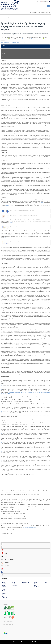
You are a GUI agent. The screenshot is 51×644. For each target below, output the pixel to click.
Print (4, 556)
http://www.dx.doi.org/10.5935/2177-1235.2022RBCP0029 (14, 43)
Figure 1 (43, 203)
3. (2, 389)
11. (2, 423)
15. (2, 442)
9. (2, 415)
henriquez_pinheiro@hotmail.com (30, 527)
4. (2, 396)
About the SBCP (4, 587)
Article (3, 46)
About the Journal (4, 584)
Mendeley (5, 566)
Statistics (4, 53)
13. (2, 433)
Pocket (4, 569)
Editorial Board (4, 590)
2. (2, 386)
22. (2, 473)
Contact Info (5, 598)
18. (2, 455)
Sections (4, 592)
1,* (15, 37)
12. (2, 427)
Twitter (4, 575)
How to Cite (5, 562)
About (3, 582)
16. (2, 446)
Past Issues (36, 587)
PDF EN (4, 553)
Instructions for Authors (26, 583)
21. (2, 469)
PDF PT (4, 550)
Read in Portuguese (7, 544)
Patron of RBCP (4, 596)
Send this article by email (8, 559)
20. (2, 464)
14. (2, 437)
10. (2, 419)
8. (2, 411)
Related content (5, 57)
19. (2, 460)
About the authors (5, 50)
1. (2, 379)
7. (2, 407)
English (39, 1)
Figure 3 (11, 223)
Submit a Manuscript (14, 584)
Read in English (6, 547)
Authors (13, 582)
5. (2, 400)
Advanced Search (46, 583)
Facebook (5, 572)
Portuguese (47, 1)
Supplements (37, 588)
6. (2, 404)
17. (2, 451)
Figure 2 (7, 205)
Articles (36, 582)
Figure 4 (5, 238)
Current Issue (36, 584)
